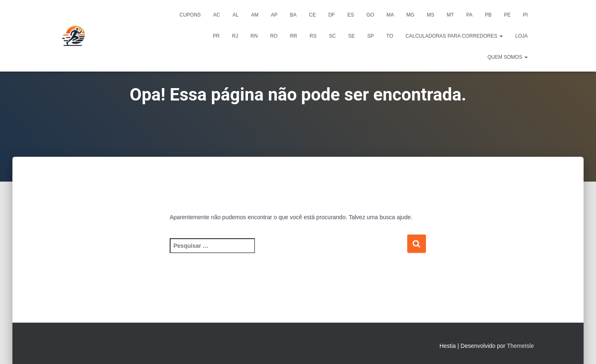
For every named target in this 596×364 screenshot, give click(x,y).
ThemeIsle (520, 346)
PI (525, 15)
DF (332, 15)
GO (370, 15)
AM (255, 15)
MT (450, 15)
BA (293, 15)
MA (390, 15)
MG (410, 15)
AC (217, 15)
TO (389, 36)
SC (333, 36)
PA (470, 15)
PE (507, 15)
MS (430, 15)
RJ (235, 36)
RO (274, 36)
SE (351, 36)
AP (274, 15)
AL (236, 15)
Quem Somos (508, 57)
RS (313, 36)
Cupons (190, 15)
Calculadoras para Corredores (454, 36)
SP (370, 36)
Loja (521, 36)
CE (312, 15)
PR (216, 36)
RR (294, 36)
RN (254, 36)
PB (488, 15)
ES (351, 15)
